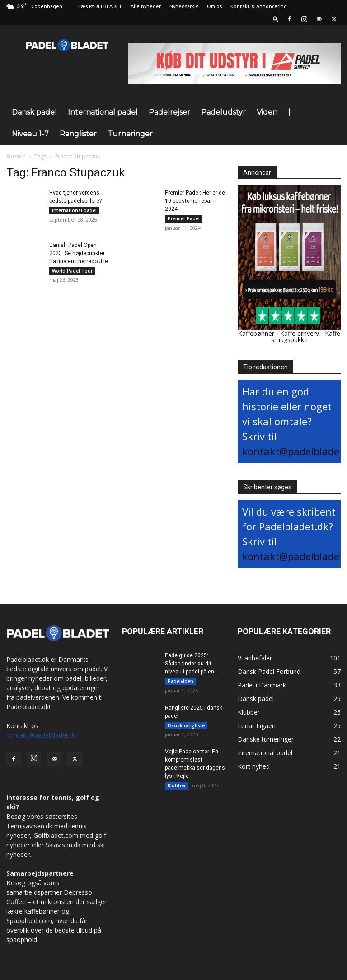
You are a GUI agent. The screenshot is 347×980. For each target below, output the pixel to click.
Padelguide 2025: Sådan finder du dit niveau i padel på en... (192, 664)
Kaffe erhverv (300, 333)
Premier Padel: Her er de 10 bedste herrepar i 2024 (195, 201)
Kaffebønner (256, 333)
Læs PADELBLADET (100, 6)
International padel (103, 112)
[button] (276, 19)
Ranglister (78, 134)
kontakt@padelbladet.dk (41, 735)
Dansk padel (34, 112)
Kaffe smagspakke (306, 337)
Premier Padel (184, 218)
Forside (16, 156)
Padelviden (181, 681)
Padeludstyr (223, 112)
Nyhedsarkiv (184, 6)
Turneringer (130, 134)
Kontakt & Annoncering (259, 6)
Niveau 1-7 (30, 134)
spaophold (22, 940)
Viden (267, 112)
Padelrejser (169, 112)
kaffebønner (42, 911)
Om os (214, 6)
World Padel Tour (72, 271)
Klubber (177, 787)
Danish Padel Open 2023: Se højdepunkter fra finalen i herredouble (79, 254)
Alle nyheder (146, 6)
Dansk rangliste (186, 726)
